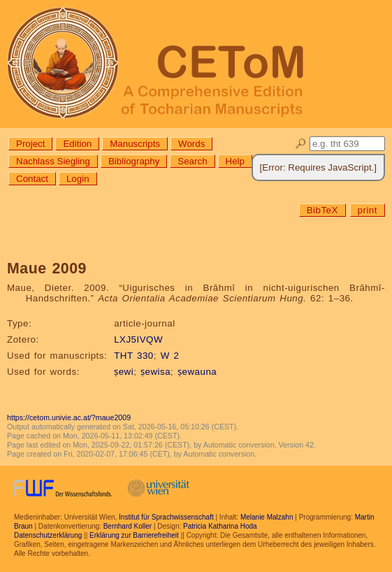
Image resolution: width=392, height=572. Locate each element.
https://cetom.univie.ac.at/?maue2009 (69, 417)
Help (235, 161)
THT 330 (134, 356)
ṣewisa (155, 372)
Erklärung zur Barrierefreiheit (134, 535)
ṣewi (124, 372)
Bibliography (134, 161)
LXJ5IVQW (138, 339)
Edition (77, 144)
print (368, 210)
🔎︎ (301, 144)
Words (191, 144)
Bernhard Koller (128, 526)
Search (192, 161)
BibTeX (322, 210)
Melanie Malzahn (267, 517)
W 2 (170, 356)
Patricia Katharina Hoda (220, 526)
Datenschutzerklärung (48, 535)
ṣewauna (197, 372)
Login (78, 179)
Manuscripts (135, 144)
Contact (32, 179)
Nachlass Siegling (53, 161)
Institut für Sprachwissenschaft (166, 517)
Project (30, 144)
